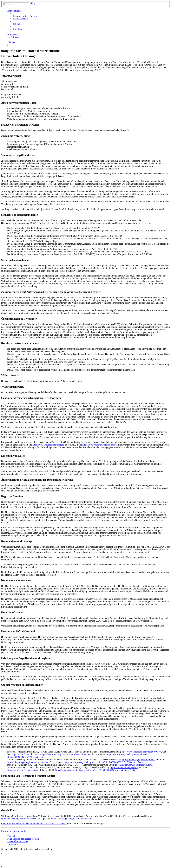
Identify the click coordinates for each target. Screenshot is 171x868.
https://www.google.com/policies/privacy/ (21, 819)
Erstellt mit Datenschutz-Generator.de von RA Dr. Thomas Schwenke (34, 824)
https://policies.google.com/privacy (139, 760)
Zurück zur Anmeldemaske (14, 831)
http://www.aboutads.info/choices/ (48, 445)
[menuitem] (25, 16)
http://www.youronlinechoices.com (74, 754)
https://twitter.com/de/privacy (124, 767)
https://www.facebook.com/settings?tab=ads (32, 754)
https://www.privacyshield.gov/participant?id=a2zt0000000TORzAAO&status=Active (96, 770)
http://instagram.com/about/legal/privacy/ (133, 765)
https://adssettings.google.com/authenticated (28, 762)
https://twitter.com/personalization (23, 770)
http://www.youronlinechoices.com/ (99, 445)
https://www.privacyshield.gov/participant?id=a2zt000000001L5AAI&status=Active (104, 762)
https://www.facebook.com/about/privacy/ (142, 752)
